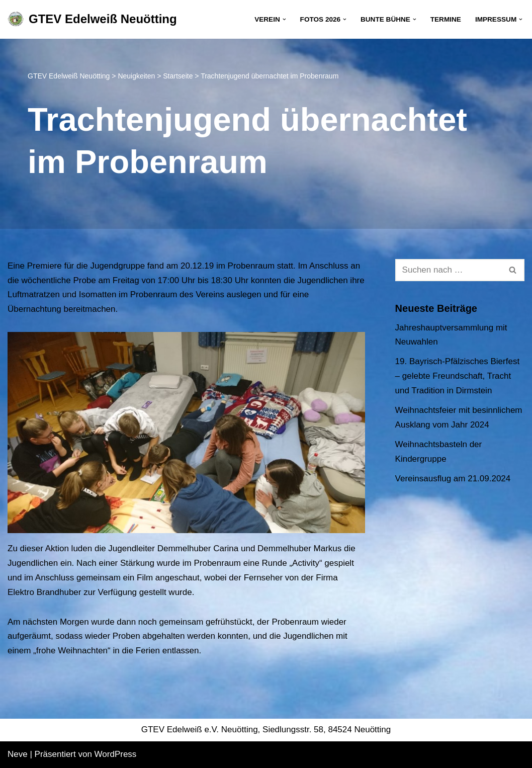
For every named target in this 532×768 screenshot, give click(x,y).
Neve (18, 754)
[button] (284, 19)
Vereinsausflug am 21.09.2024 (453, 479)
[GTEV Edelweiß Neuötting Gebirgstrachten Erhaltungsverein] (92, 19)
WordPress (116, 754)
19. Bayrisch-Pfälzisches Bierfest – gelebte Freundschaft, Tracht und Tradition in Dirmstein (458, 376)
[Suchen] (449, 270)
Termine (446, 19)
